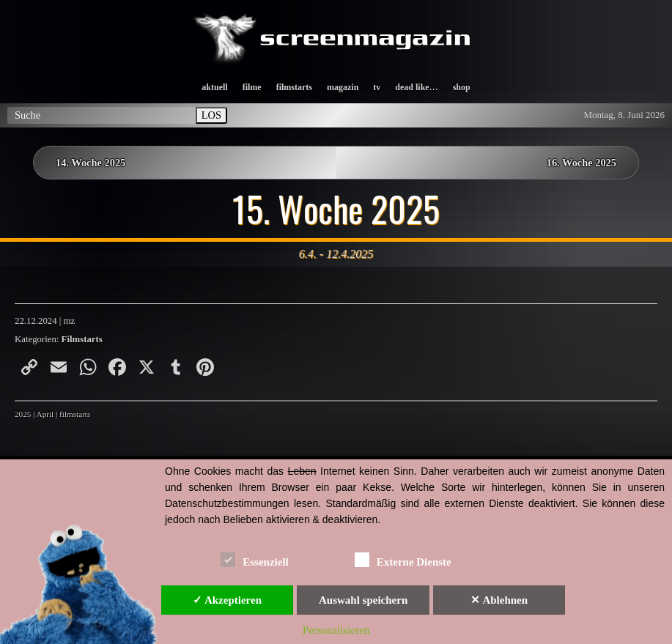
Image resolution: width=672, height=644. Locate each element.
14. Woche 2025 (91, 163)
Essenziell (255, 559)
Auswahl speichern (363, 600)
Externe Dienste (403, 559)
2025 (23, 414)
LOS (211, 115)
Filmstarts (82, 339)
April (45, 414)
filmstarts (294, 87)
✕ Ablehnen (499, 600)
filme (252, 87)
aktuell (214, 87)
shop (462, 87)
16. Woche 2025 (581, 163)
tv (377, 87)
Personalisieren (336, 630)
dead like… (416, 87)
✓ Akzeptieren (227, 600)
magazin (343, 87)
